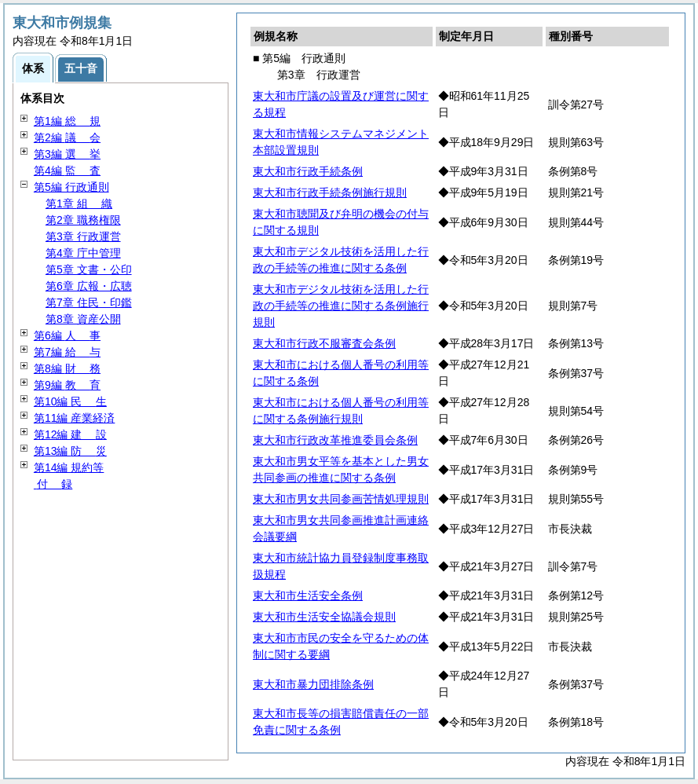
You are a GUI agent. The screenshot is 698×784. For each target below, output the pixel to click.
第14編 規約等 (69, 467)
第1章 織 (79, 203)
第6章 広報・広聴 (89, 286)
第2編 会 (67, 137)
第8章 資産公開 (83, 319)
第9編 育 (67, 385)
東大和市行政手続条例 (308, 171)
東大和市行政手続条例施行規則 (330, 192)
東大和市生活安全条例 (308, 595)
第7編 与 (67, 352)
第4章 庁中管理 (83, 253)
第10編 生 (70, 401)
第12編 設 (70, 434)
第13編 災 (70, 451)
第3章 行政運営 (83, 236)
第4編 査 (67, 170)
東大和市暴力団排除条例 (313, 684)
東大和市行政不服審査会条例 (324, 343)
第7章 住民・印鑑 (89, 302)
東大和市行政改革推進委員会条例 (335, 440)
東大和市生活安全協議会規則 (324, 617)
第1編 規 (67, 121)
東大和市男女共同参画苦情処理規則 (341, 499)
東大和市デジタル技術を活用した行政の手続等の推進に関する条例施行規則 (341, 306)
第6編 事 (67, 335)
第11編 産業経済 (74, 418)
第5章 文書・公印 (89, 269)
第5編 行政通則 (71, 187)
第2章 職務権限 (83, 220)
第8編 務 (67, 368)
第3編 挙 (67, 154)
